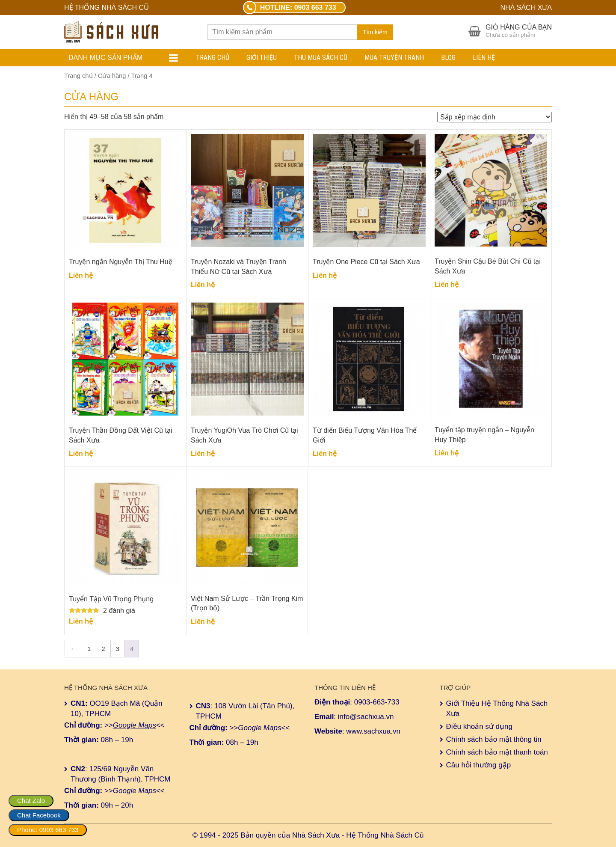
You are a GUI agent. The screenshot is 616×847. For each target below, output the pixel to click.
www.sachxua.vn (373, 731)
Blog (448, 58)
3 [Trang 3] (118, 649)
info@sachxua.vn (366, 717)
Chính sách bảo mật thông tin (494, 739)
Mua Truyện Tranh (394, 58)
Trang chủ (213, 58)
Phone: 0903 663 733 (48, 830)
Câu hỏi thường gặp (479, 765)
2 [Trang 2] (103, 649)
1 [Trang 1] (89, 649)
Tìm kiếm (375, 32)
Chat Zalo (31, 801)
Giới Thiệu (262, 58)
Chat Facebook (39, 815)
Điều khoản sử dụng (479, 727)
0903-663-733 (377, 702)
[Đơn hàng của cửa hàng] (495, 117)
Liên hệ (484, 58)
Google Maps (135, 725)
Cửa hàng (112, 76)
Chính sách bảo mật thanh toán (497, 752)
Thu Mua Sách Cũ (321, 58)
